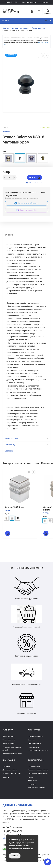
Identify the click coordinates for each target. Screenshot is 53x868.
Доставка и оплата (10, 770)
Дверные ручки (9, 736)
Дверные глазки (34, 743)
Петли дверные (9, 743)
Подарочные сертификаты (38, 770)
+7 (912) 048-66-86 (10, 2)
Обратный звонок (29, 2)
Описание (26, 235)
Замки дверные (9, 740)
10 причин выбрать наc (12, 773)
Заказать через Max (26, 210)
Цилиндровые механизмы (38, 751)
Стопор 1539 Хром (15, 507)
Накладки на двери (35, 736)
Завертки (32, 740)
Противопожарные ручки (12, 754)
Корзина (48, 12)
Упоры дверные (34, 747)
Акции (30, 777)
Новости (6, 777)
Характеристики (26, 438)
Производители (34, 766)
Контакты (44, 2)
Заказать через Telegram (26, 203)
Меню (6, 21)
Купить (34, 177)
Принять (15, 856)
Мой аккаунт (51, 21)
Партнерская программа (38, 773)
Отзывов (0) (26, 445)
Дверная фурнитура (11, 11)
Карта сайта (33, 781)
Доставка (26, 451)
